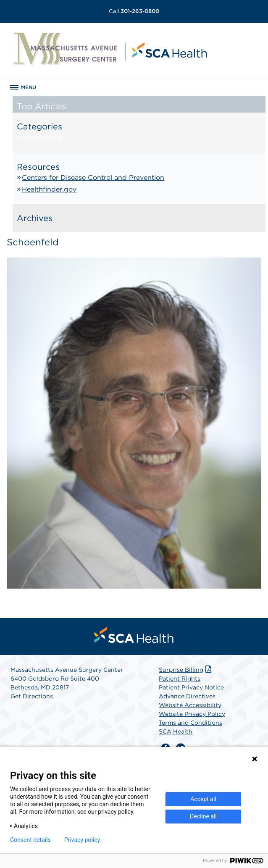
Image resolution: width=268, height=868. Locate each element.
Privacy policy (82, 840)
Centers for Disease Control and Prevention (93, 178)
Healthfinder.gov (49, 189)
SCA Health (176, 731)
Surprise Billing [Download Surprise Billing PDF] (186, 670)
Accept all (203, 799)
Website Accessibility (190, 705)
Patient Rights (180, 679)
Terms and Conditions (190, 723)
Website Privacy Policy (192, 714)
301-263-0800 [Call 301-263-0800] (134, 11)
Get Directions (32, 696)
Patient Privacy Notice (191, 687)
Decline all (203, 816)
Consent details (30, 840)
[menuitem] (134, 635)
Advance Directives (187, 696)
